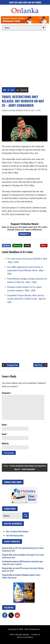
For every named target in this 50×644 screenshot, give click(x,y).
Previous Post (13, 365)
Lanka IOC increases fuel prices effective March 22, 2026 (23, 569)
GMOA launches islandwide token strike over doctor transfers (23, 563)
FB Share (6, 246)
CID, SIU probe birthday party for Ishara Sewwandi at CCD (23, 549)
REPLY (44, 246)
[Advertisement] (25, 59)
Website (5, 443)
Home (6, 466)
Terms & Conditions (25, 637)
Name (5, 425)
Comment (24, 90)
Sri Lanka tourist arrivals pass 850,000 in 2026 (27, 259)
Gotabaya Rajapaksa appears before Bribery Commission (21, 576)
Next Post (38, 365)
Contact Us (36, 634)
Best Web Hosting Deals (15, 535)
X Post (27, 246)
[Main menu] (24, 28)
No (18, 90)
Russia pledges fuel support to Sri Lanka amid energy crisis (23, 556)
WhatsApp (17, 246)
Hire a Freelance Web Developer (17, 531)
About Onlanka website (19, 634)
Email (5, 434)
